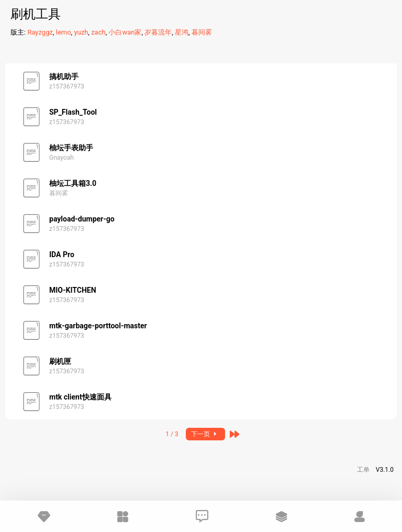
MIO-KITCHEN (73, 290)
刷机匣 (60, 361)
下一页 (205, 434)
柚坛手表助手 (71, 148)
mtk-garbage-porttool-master (98, 326)
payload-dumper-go (82, 219)
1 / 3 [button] (172, 434)
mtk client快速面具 (80, 397)
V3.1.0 (385, 470)
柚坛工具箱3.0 (73, 183)
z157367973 (67, 86)
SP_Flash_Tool (73, 112)
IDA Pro (62, 254)
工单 (363, 470)
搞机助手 (64, 76)
